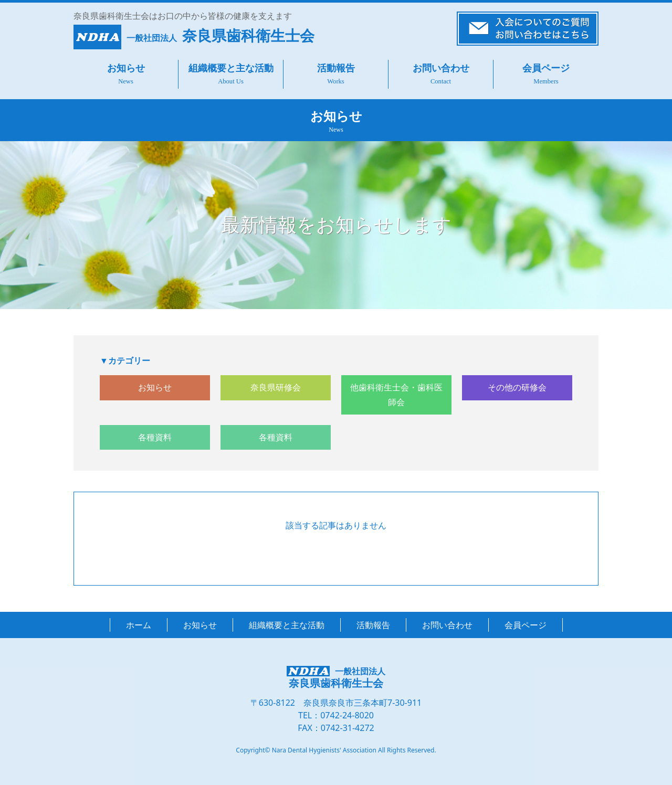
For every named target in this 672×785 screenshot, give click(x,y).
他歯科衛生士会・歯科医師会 (396, 394)
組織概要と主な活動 (231, 68)
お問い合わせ (441, 68)
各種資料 (155, 437)
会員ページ (546, 68)
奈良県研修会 (276, 387)
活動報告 (336, 68)
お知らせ (126, 68)
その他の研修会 (517, 387)
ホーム (139, 625)
